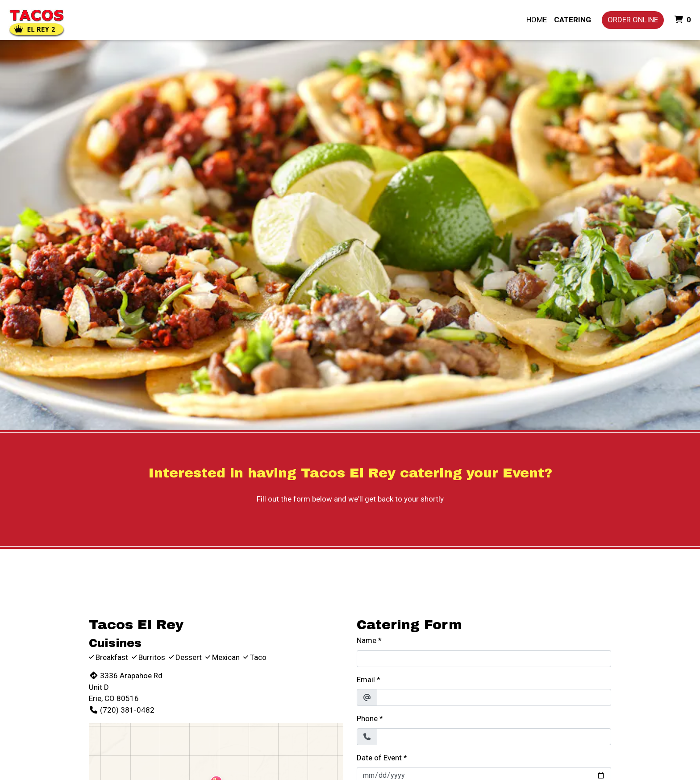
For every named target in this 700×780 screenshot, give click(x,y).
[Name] (484, 659)
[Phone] (494, 737)
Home (537, 20)
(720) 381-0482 (122, 710)
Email (366, 680)
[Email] (494, 697)
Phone (367, 718)
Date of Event (379, 758)
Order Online (633, 20)
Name (367, 640)
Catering (573, 20)
